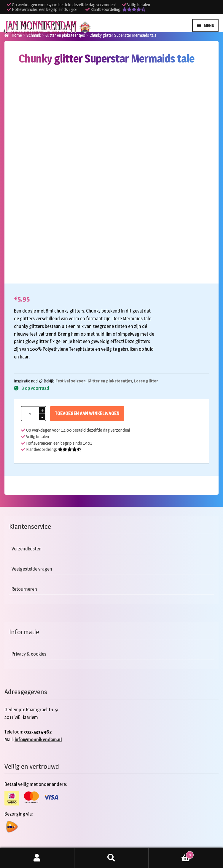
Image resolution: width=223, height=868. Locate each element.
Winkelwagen (171, 854)
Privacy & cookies (29, 654)
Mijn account (37, 858)
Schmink (34, 35)
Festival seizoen (71, 381)
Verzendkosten (27, 549)
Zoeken (112, 858)
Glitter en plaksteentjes (65, 35)
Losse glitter (146, 381)
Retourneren (24, 589)
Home (17, 35)
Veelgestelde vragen (32, 569)
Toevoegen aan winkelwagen (87, 413)
